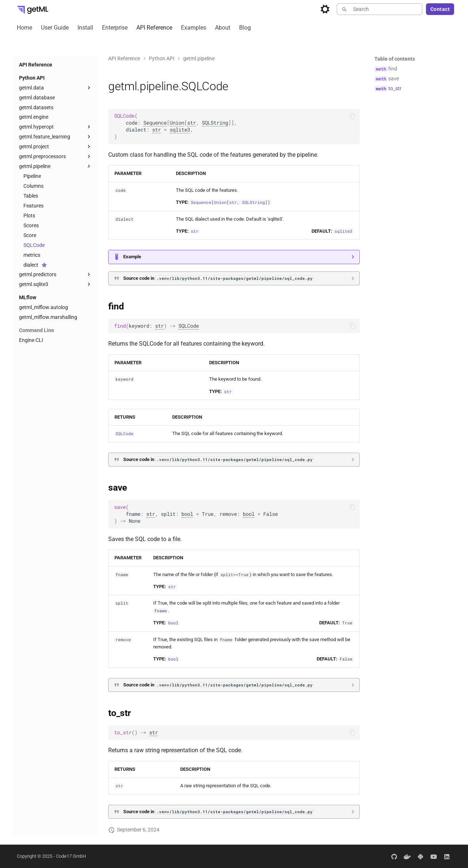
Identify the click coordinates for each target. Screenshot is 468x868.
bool (187, 514)
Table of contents (395, 59)
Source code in (218, 278)
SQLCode (189, 326)
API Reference (154, 28)
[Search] (380, 9)
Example (132, 257)
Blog (245, 28)
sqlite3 (180, 130)
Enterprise (115, 28)
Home (24, 28)
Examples (194, 28)
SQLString (215, 123)
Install (85, 28)
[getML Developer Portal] (33, 9)
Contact (440, 9)
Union (177, 123)
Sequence (155, 123)
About (223, 28)
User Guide (55, 28)
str (192, 123)
